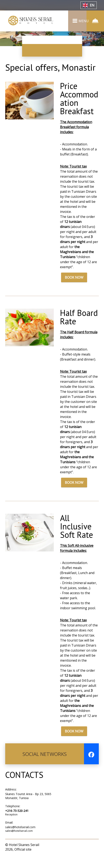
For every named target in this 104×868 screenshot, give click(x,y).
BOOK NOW (74, 288)
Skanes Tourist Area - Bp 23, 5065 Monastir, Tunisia (28, 807)
